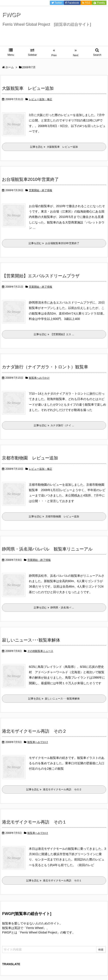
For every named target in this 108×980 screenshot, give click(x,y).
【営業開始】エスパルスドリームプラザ (41, 276)
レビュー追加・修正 (41, 99)
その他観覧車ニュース (40, 651)
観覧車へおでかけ (39, 378)
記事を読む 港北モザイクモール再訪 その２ (54, 789)
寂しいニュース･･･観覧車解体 (31, 640)
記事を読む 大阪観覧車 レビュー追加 (55, 147)
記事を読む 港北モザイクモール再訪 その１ (54, 881)
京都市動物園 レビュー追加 (30, 458)
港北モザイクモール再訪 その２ (34, 731)
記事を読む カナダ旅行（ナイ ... (54, 425)
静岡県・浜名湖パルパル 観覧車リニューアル (47, 549)
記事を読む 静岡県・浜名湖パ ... (54, 608)
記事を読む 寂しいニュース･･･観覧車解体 (54, 699)
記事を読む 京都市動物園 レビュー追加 (54, 516)
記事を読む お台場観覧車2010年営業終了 (54, 243)
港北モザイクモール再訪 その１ (34, 822)
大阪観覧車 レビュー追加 (30, 88)
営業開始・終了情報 (41, 190)
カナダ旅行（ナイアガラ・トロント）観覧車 (45, 367)
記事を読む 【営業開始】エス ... (54, 334)
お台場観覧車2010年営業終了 (31, 179)
